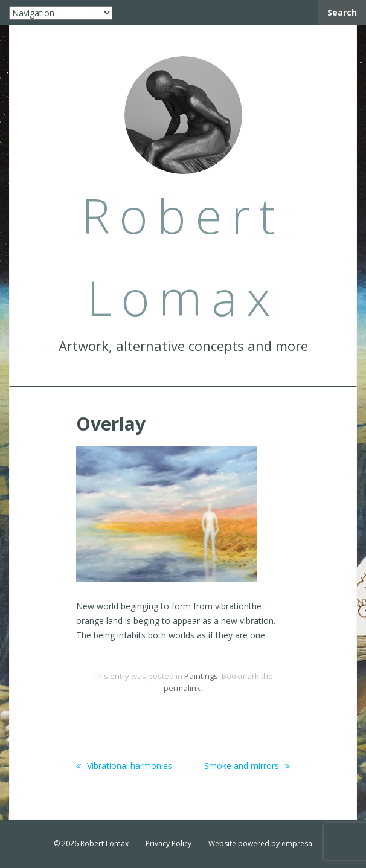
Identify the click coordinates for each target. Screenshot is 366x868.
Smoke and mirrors (247, 766)
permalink (182, 688)
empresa (297, 844)
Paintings (201, 676)
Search (342, 12)
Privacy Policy (169, 844)
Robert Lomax (104, 844)
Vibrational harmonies (124, 766)
